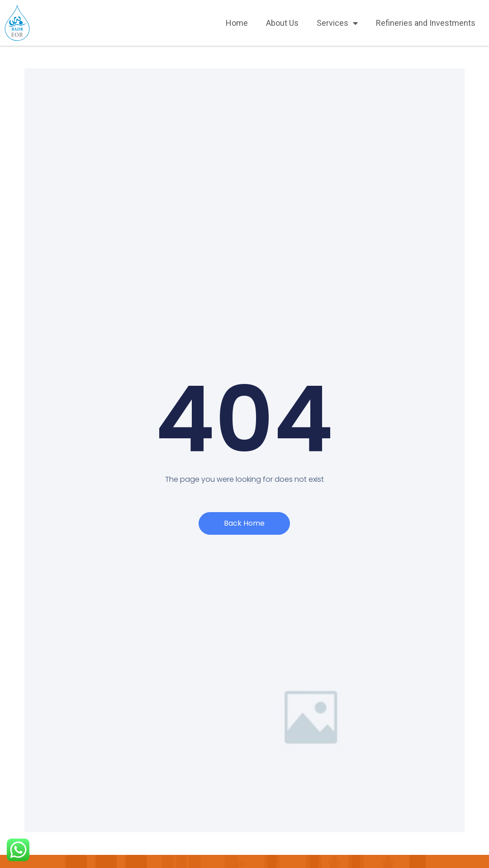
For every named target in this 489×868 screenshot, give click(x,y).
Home (237, 23)
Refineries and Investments (426, 23)
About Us (282, 23)
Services (337, 23)
